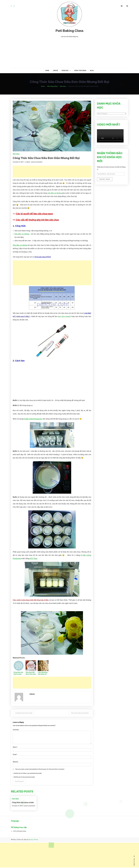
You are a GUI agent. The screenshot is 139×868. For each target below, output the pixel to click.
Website (15, 762)
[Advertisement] (69, 53)
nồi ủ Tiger (33, 558)
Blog (92, 71)
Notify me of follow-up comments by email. (28, 773)
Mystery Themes (33, 840)
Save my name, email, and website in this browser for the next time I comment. (40, 769)
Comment (16, 730)
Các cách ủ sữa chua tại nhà (79, 713)
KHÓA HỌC (65, 71)
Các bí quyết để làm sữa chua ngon (34, 214)
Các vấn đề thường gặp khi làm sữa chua (37, 220)
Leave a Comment (37, 162)
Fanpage (15, 821)
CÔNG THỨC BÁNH (80, 71)
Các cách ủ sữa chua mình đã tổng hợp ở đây (31, 600)
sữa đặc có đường (55, 193)
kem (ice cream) (64, 316)
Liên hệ (55, 71)
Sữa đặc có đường (22, 234)
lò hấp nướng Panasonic (33, 419)
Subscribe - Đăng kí (105, 179)
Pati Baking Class (69, 31)
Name (15, 747)
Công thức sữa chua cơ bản (24, 713)
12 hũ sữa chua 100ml (43, 257)
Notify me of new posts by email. (25, 777)
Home (47, 71)
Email (15, 754)
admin (28, 162)
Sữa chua (16, 154)
